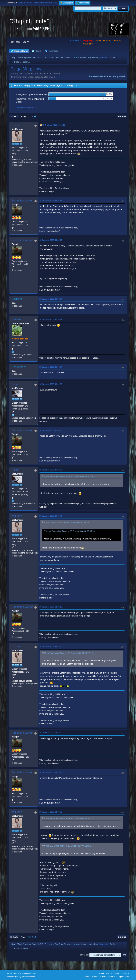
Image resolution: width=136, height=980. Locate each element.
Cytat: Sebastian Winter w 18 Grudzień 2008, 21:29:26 (68, 846)
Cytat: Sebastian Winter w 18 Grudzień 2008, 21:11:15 (68, 653)
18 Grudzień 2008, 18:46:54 (51, 367)
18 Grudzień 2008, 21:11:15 (51, 607)
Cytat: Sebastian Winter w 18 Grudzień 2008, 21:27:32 (68, 819)
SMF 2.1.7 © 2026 (14, 973)
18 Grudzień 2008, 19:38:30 (51, 470)
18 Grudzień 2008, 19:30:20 (51, 430)
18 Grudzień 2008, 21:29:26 (51, 772)
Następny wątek (117, 76)
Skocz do (84, 955)
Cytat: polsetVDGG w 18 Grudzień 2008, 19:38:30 (66, 523)
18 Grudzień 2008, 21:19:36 (51, 646)
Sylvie (112, 57)
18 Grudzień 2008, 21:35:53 (51, 812)
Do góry (14, 937)
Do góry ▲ (125, 973)
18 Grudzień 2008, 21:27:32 (51, 733)
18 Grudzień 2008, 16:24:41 (51, 319)
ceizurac (17, 125)
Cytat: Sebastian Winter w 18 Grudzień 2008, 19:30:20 (68, 477)
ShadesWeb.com (29, 977)
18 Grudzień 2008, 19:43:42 (51, 516)
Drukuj (122, 117)
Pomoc (101, 973)
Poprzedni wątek (98, 76)
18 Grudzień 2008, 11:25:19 (51, 200)
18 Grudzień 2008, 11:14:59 (54, 125)
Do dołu (14, 117)
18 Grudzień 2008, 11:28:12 (51, 240)
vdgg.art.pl (88, 41)
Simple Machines (29, 973)
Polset (15, 384)
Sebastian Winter (22, 201)
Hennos (16, 319)
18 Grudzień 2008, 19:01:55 (51, 384)
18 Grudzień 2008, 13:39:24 (51, 299)
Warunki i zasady (113, 973)
